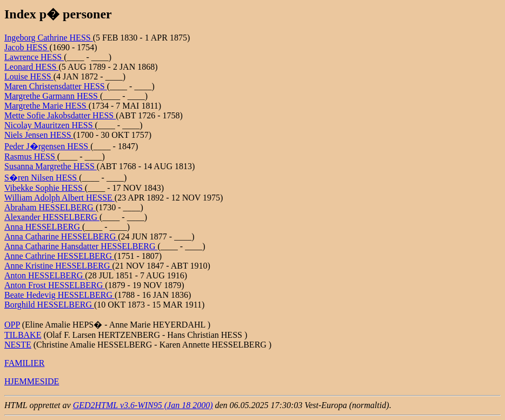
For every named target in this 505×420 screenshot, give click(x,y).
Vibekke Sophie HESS (45, 188)
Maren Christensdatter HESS (56, 86)
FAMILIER (24, 363)
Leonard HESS (31, 67)
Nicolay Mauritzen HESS (50, 125)
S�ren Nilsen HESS (42, 178)
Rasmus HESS (31, 156)
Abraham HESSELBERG (50, 207)
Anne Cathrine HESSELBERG (59, 256)
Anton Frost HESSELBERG (55, 285)
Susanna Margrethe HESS (51, 166)
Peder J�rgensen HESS (47, 146)
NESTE (18, 345)
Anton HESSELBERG (45, 275)
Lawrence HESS (34, 57)
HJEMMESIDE (32, 381)
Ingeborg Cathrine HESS (49, 38)
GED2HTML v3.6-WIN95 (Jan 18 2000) (143, 405)
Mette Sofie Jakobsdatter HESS (60, 115)
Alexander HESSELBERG (52, 217)
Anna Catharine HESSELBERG (61, 236)
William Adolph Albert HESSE (59, 198)
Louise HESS (29, 76)
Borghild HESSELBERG (49, 305)
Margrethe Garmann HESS (52, 96)
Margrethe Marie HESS (46, 106)
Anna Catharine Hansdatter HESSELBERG (81, 246)
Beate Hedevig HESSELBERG (59, 295)
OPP (12, 325)
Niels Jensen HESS (39, 135)
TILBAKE (23, 335)
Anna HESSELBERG (43, 227)
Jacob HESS (27, 47)
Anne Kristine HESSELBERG (58, 266)
